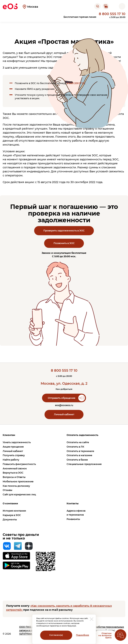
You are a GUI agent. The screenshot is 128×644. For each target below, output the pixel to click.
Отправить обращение (62, 398)
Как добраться (64, 389)
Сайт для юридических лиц (19, 494)
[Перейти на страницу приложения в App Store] (16, 556)
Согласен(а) (56, 635)
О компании (10, 503)
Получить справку (14, 455)
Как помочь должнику (16, 486)
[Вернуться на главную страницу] (10, 6)
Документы (10, 519)
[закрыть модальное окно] (92, 619)
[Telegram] (18, 546)
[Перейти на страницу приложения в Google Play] (16, 565)
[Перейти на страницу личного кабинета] (114, 6)
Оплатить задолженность (82, 435)
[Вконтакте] (7, 546)
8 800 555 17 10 (112, 14)
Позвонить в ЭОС (64, 243)
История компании (14, 511)
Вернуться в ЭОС (13, 473)
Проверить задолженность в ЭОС (64, 231)
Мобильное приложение (18, 481)
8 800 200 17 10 (76, 83)
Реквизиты (73, 519)
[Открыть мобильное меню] (122, 6)
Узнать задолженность (17, 442)
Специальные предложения (84, 464)
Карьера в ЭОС (12, 515)
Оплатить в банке (77, 460)
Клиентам (9, 435)
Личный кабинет (64, 414)
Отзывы (7, 490)
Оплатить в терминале (80, 451)
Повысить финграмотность (19, 464)
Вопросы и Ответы (14, 477)
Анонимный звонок (15, 468)
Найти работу (11, 460)
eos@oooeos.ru (64, 405)
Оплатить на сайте (78, 442)
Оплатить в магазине (79, 455)
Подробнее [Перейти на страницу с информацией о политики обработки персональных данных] (83, 635)
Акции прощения (13, 447)
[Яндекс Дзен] (29, 546)
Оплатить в (75, 447)
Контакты (73, 503)
